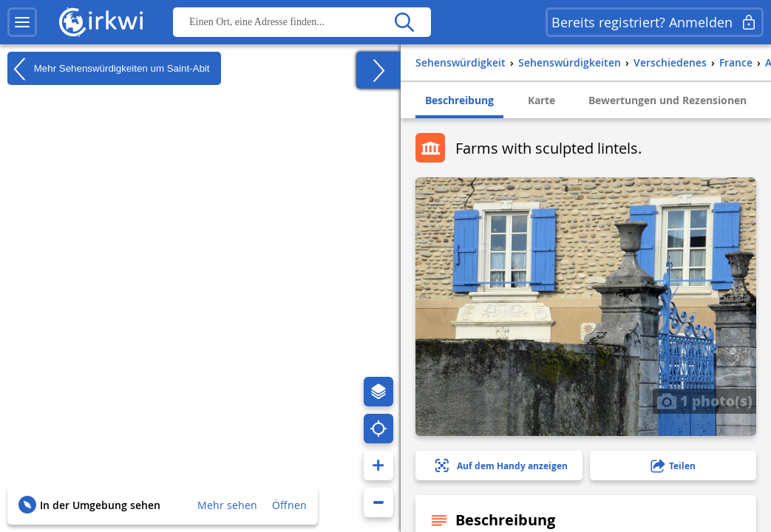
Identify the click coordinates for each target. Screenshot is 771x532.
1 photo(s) (704, 400)
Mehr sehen (227, 505)
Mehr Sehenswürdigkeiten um (109, 69)
